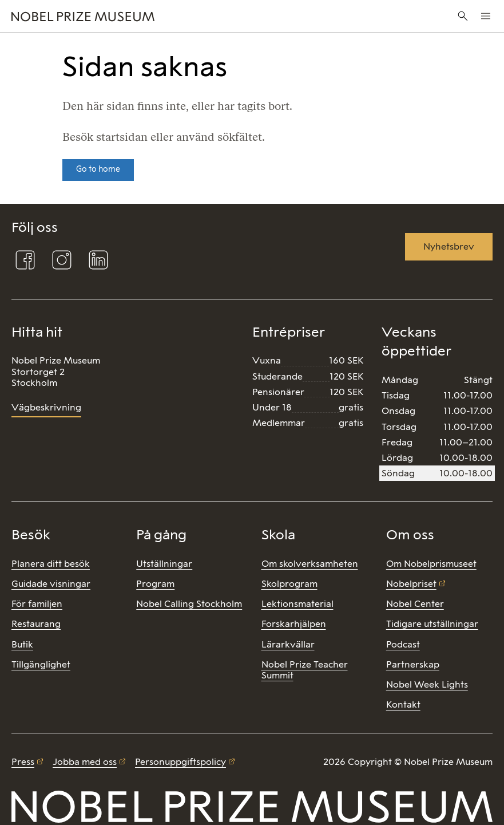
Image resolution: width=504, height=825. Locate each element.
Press (23, 762)
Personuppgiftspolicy (180, 762)
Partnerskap (413, 664)
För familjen (37, 604)
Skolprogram (289, 584)
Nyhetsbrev (449, 246)
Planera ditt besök (51, 564)
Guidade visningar (51, 584)
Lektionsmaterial (297, 604)
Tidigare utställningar (432, 624)
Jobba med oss (85, 762)
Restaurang (36, 624)
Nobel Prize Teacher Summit (305, 670)
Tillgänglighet (41, 664)
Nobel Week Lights (427, 684)
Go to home (98, 169)
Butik (22, 644)
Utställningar (164, 564)
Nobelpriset (411, 584)
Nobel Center (415, 604)
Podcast (403, 644)
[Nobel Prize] (169, 16)
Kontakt (403, 704)
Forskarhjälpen (294, 624)
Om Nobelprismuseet (431, 564)
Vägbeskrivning (46, 407)
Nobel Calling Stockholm (189, 604)
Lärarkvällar (288, 644)
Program (155, 584)
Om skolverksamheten (310, 564)
